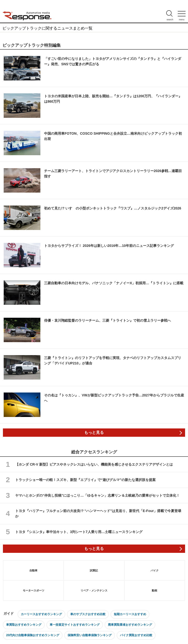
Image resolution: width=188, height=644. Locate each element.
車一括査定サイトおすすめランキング (75, 625)
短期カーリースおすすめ (130, 614)
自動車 (33, 570)
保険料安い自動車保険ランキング (90, 635)
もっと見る (94, 432)
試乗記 (94, 570)
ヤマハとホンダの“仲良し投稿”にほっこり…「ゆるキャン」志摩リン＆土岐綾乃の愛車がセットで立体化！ (97, 495)
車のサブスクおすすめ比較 (88, 614)
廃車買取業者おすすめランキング (130, 625)
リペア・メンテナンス (94, 590)
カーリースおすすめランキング (41, 614)
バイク (155, 570)
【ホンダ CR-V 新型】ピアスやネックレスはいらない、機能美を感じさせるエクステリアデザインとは (94, 464)
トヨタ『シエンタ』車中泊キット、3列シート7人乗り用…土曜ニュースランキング (79, 532)
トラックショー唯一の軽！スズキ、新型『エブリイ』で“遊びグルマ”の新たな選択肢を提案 (85, 480)
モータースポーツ (34, 590)
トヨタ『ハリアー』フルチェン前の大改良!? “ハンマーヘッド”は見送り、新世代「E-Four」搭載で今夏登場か (98, 513)
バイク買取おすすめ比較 (136, 635)
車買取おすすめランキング (24, 625)
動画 (154, 590)
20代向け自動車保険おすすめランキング (33, 635)
